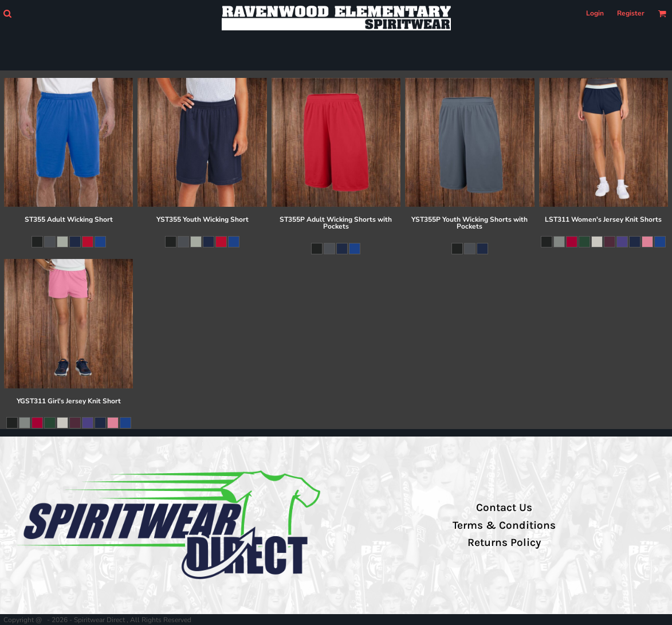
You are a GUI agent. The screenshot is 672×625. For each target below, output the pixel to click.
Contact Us (504, 508)
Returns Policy (504, 543)
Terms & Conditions (504, 525)
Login (595, 13)
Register (631, 13)
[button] (7, 13)
